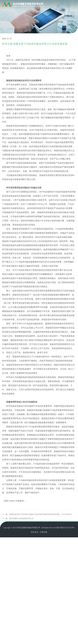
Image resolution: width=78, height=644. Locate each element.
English (75, 5)
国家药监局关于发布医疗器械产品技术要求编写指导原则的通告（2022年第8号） (41, 519)
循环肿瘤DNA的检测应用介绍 (21, 523)
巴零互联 (44, 532)
